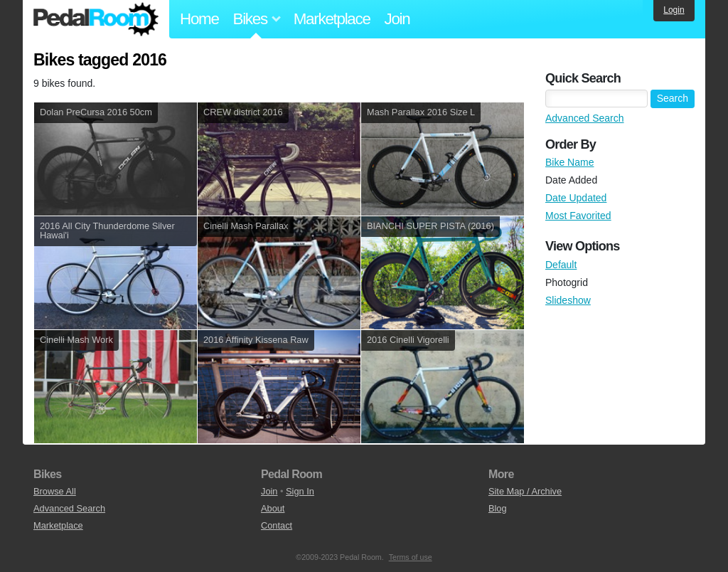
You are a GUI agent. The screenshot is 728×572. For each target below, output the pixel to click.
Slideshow (568, 300)
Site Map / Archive (525, 491)
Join (397, 19)
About (273, 508)
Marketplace (332, 19)
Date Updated (576, 198)
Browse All (55, 491)
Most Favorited (578, 216)
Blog (498, 508)
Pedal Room (96, 19)
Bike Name (569, 162)
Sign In (300, 491)
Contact (277, 525)
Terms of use (411, 557)
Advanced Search (585, 118)
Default (561, 265)
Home (199, 19)
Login (674, 10)
